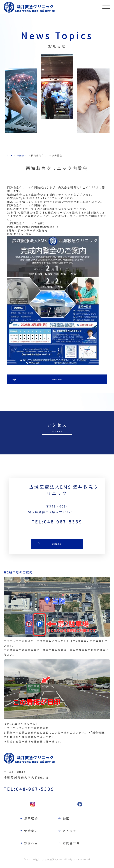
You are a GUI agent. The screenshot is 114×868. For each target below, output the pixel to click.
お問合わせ (57, 547)
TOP (10, 155)
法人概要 (72, 833)
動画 (68, 821)
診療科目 (33, 846)
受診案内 (33, 833)
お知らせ (22, 155)
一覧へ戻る (57, 380)
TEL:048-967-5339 (57, 524)
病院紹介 (33, 821)
